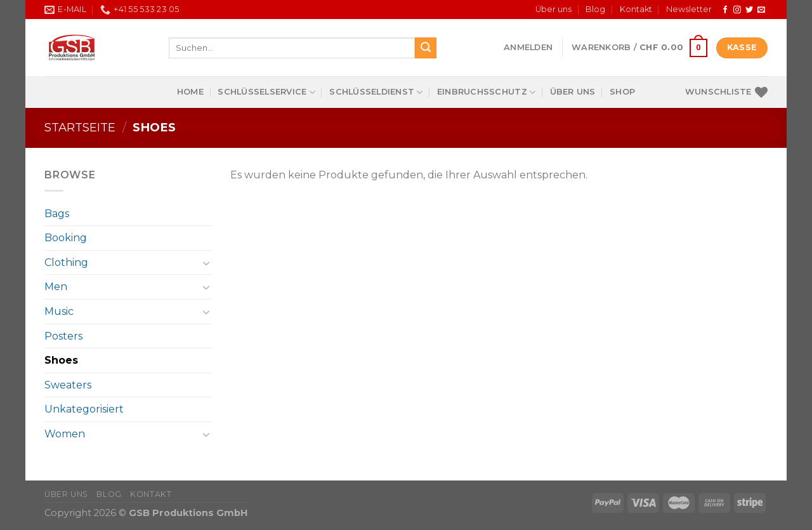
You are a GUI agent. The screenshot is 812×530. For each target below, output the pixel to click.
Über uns (553, 9)
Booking (66, 238)
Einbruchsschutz (486, 92)
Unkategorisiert (84, 409)
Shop (622, 92)
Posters (63, 336)
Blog (595, 9)
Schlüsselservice (266, 92)
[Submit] (426, 48)
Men (56, 287)
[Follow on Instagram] (737, 10)
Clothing (66, 262)
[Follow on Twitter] (749, 10)
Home (190, 92)
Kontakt (636, 9)
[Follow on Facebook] (725, 10)
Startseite (80, 127)
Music (59, 311)
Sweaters (68, 385)
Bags (57, 214)
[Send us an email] (761, 10)
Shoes (61, 360)
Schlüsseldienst (376, 92)
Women (65, 434)
